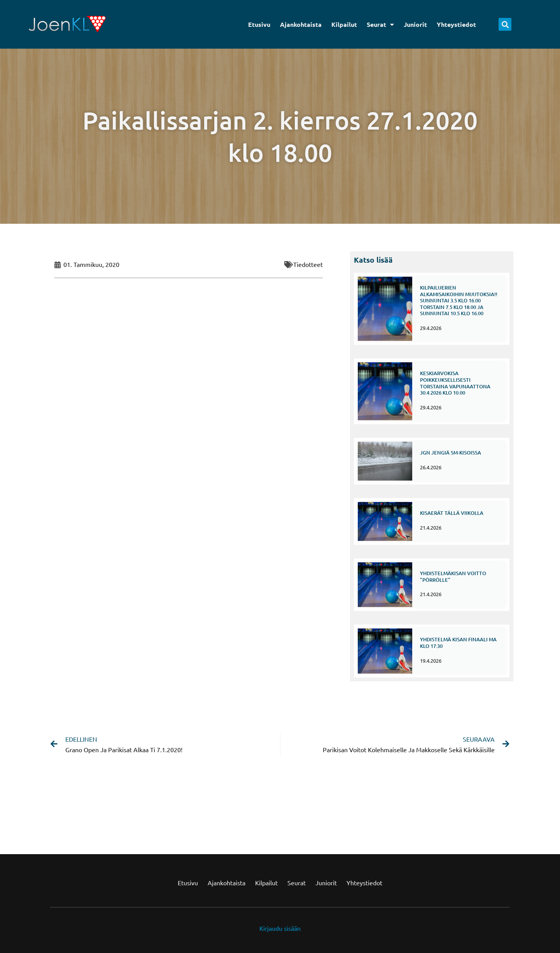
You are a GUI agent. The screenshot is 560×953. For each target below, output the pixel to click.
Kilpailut (344, 24)
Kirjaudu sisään (280, 928)
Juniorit (415, 24)
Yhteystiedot (456, 24)
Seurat (380, 25)
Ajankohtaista (301, 24)
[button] (505, 24)
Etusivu (259, 24)
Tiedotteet (308, 264)
